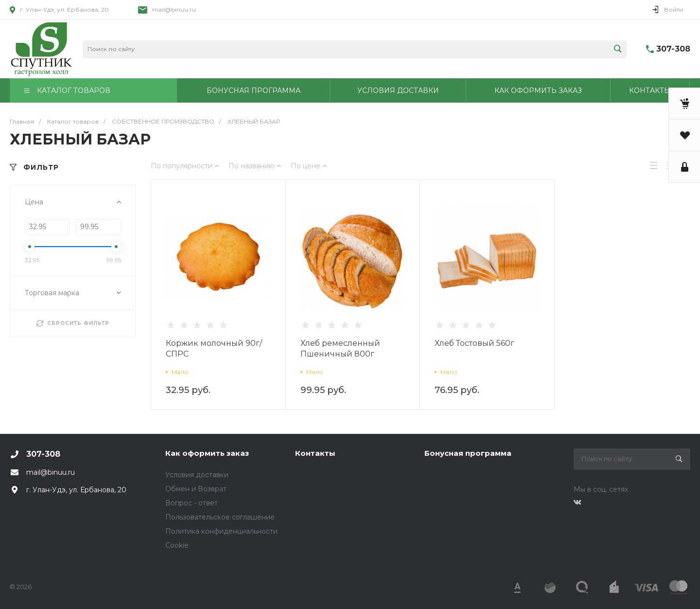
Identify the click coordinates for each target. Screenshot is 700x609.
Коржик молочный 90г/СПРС (214, 349)
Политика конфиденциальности (221, 531)
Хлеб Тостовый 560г (474, 343)
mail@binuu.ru (174, 9)
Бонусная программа (468, 453)
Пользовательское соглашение (220, 517)
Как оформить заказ (207, 453)
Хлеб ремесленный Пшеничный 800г (340, 349)
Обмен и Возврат (196, 489)
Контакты (315, 453)
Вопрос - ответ (192, 503)
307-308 (673, 49)
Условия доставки (197, 475)
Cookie (177, 545)
